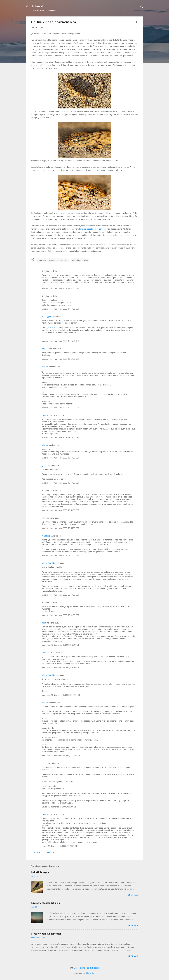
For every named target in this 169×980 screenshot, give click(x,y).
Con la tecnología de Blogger (85, 968)
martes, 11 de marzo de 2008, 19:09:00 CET (60, 458)
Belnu (44, 623)
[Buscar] (142, 7)
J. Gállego (46, 536)
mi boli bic (54, 328)
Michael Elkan (91, 973)
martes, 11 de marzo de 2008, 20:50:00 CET (60, 510)
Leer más (133, 895)
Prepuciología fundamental (46, 934)
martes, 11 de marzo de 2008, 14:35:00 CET (60, 341)
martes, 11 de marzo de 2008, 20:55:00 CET (60, 528)
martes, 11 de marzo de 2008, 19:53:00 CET (60, 483)
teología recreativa (80, 260)
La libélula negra (40, 872)
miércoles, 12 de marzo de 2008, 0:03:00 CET (61, 645)
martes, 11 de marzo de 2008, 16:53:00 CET (60, 359)
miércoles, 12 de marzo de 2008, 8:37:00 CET (61, 668)
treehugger (46, 317)
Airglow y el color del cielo (45, 903)
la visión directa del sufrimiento (93, 229)
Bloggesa (46, 349)
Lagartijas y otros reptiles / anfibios (53, 260)
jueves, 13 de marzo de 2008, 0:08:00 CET (60, 807)
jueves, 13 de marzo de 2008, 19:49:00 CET (60, 846)
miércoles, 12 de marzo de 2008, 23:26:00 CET (62, 695)
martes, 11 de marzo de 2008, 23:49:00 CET (60, 615)
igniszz (45, 465)
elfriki (44, 518)
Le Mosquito (47, 415)
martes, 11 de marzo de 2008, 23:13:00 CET (60, 556)
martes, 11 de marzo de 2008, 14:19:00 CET (60, 309)
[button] (136, 22)
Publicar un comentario (44, 852)
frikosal (38, 6)
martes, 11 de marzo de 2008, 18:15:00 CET (60, 438)
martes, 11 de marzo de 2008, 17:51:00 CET (60, 408)
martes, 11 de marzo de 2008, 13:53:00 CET (60, 289)
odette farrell (47, 563)
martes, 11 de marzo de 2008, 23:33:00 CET (60, 595)
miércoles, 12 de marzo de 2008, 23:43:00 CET (62, 756)
